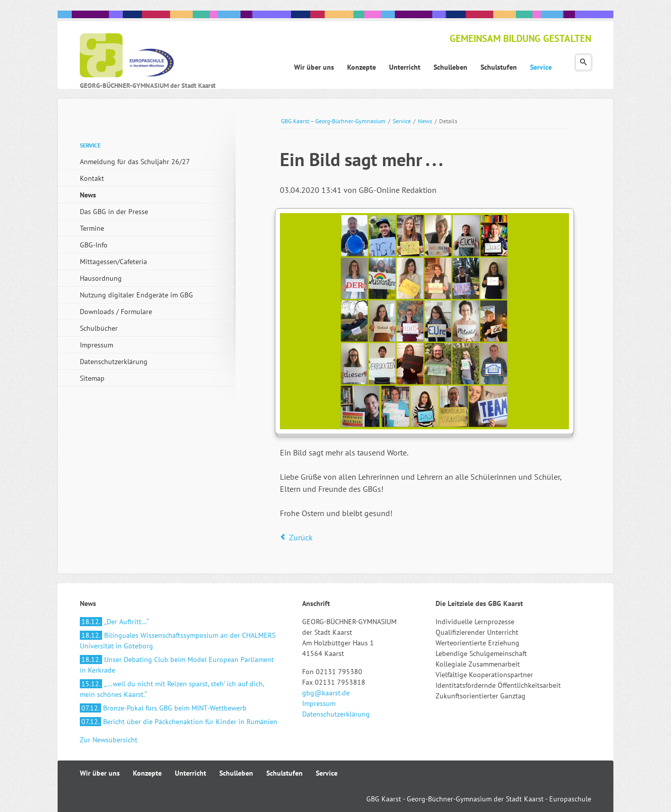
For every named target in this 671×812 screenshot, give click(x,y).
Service (402, 121)
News (425, 121)
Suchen (583, 62)
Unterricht (190, 773)
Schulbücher (99, 328)
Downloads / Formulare (116, 312)
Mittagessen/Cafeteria (113, 262)
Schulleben (236, 773)
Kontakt (92, 178)
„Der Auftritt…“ (114, 622)
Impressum (97, 345)
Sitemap (92, 378)
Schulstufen (284, 773)
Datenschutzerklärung (114, 362)
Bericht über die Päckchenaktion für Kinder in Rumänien (179, 722)
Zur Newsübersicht (109, 740)
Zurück (301, 537)
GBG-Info (94, 245)
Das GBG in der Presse (114, 212)
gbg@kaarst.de (326, 693)
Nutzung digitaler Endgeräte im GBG (136, 295)
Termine (92, 228)
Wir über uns (100, 773)
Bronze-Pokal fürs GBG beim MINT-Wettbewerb (163, 708)
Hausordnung (101, 278)
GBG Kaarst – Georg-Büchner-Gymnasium (333, 121)
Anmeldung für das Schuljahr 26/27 (135, 162)
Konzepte (147, 773)
